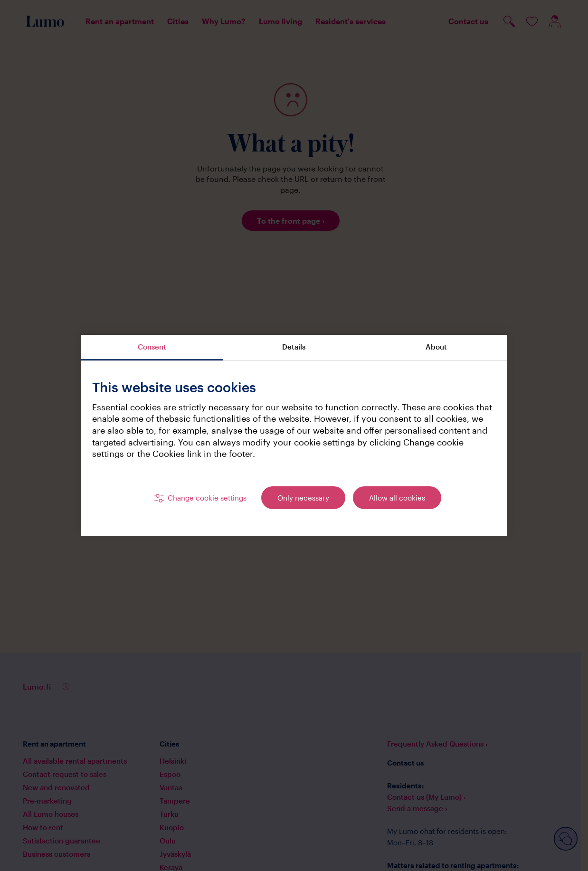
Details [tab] (294, 347)
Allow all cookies (397, 498)
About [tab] (436, 347)
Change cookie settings (207, 498)
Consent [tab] (152, 347)
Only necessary (303, 498)
